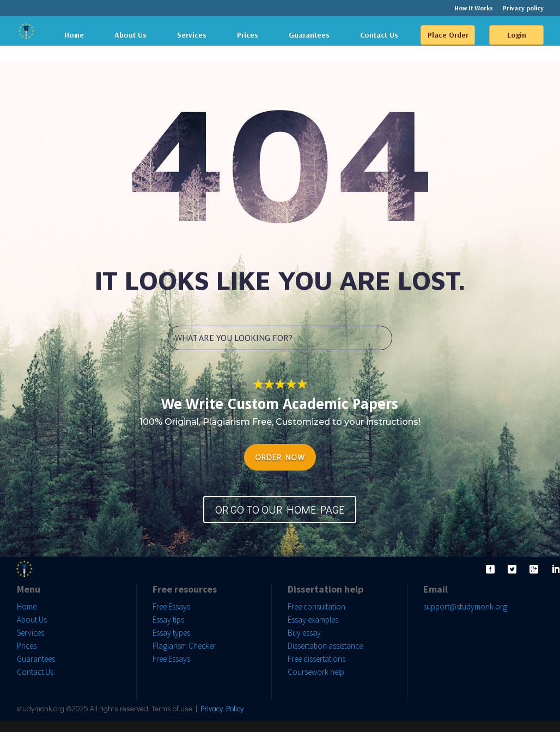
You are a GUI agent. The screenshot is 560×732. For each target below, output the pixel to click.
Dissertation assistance (325, 646)
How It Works (474, 8)
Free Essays (171, 606)
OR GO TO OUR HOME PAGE (280, 509)
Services (192, 35)
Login (517, 35)
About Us (130, 35)
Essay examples (313, 620)
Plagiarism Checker (184, 646)
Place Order (448, 35)
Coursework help (316, 672)
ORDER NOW (280, 457)
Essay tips (168, 620)
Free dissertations (316, 659)
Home (74, 35)
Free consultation (316, 606)
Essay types (171, 633)
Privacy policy (523, 8)
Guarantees (309, 35)
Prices (248, 35)
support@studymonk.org (465, 606)
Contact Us (379, 35)
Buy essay (304, 633)
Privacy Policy (222, 708)
